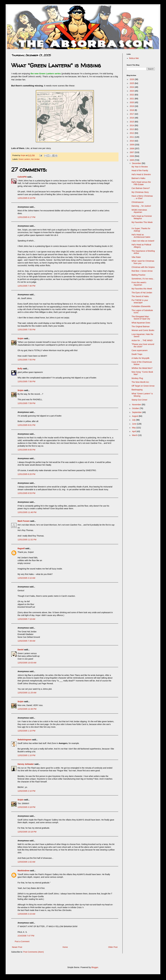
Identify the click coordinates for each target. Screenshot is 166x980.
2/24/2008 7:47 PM (26, 936)
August (135, 416)
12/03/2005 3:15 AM (26, 914)
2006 (132, 156)
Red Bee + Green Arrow (142, 271)
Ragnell (21, 548)
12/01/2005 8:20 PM (26, 474)
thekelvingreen (25, 740)
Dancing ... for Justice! (141, 206)
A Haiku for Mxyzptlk (140, 358)
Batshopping (137, 390)
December (137, 163)
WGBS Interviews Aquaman (139, 211)
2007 (132, 152)
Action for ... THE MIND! (142, 340)
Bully (20, 369)
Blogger (95, 967)
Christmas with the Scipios (143, 267)
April (134, 431)
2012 (132, 133)
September (137, 412)
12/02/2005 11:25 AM (27, 693)
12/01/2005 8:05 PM (26, 450)
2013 (132, 129)
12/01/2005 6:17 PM (26, 217)
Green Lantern (24, 159)
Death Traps (137, 354)
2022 (132, 95)
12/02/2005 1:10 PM (26, 731)
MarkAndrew (23, 871)
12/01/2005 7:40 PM (26, 286)
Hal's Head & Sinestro (141, 174)
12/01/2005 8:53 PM (26, 493)
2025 (132, 83)
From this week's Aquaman (139, 284)
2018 (132, 110)
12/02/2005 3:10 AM (26, 578)
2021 (132, 99)
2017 (132, 114)
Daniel (21, 650)
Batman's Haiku (138, 178)
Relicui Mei (134, 58)
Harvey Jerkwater (26, 764)
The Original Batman (141, 326)
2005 (132, 160)
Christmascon (138, 202)
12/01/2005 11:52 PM (27, 540)
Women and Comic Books (143, 330)
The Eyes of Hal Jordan (142, 293)
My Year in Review (140, 167)
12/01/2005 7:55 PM (26, 330)
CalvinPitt (22, 177)
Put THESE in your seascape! (140, 301)
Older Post (113, 947)
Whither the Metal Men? (142, 368)
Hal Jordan (35, 159)
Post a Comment (22, 941)
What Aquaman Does (141, 323)
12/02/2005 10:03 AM (27, 663)
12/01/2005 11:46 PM (27, 512)
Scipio (21, 338)
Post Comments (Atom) (34, 952)
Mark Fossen (24, 521)
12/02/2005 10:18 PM (27, 832)
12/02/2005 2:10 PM (26, 791)
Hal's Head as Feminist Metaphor (142, 217)
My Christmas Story (140, 192)
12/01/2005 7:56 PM (26, 381)
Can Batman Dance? (141, 188)
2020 (132, 102)
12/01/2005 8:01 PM (26, 425)
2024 (132, 87)
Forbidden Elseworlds (141, 306)
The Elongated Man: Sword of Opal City (141, 318)
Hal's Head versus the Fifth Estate (141, 183)
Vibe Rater (136, 257)
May (134, 428)
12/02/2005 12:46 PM (27, 709)
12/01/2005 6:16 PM (26, 198)
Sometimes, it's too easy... (143, 279)
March (135, 435)
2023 (132, 91)
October (136, 408)
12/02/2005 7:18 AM (26, 619)
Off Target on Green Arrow (143, 386)
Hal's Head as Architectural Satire (141, 236)
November (137, 405)
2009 (132, 145)
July (134, 420)
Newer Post (17, 947)
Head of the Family (140, 170)
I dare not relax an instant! (143, 241)
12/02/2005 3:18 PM (26, 807)
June (134, 424)
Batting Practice (138, 275)
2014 (132, 125)
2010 (132, 141)
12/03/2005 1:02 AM (26, 862)
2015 (132, 122)
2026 (132, 79)
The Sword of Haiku (140, 296)
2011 (132, 137)
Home (65, 947)
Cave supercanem (140, 350)
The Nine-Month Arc (140, 382)
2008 (132, 149)
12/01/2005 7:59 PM (26, 403)
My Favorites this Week (142, 289)
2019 (132, 106)
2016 (132, 118)
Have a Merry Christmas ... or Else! (142, 197)
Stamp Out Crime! (139, 400)
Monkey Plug (137, 378)
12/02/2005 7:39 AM (26, 641)
